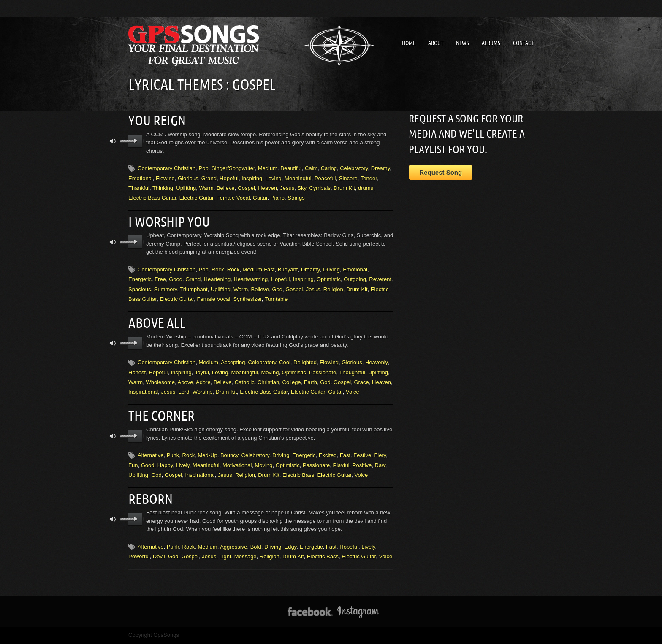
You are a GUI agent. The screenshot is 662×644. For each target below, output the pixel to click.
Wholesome (160, 382)
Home (409, 43)
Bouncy (229, 455)
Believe (226, 188)
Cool (285, 362)
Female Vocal (233, 198)
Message (246, 556)
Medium (268, 168)
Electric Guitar (197, 198)
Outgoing (355, 279)
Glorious (188, 178)
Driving (331, 269)
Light (225, 556)
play (135, 141)
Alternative (151, 455)
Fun (133, 465)
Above (186, 382)
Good (176, 279)
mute (113, 141)
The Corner (161, 416)
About (436, 43)
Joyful (202, 372)
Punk (173, 455)
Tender (369, 178)
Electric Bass (298, 475)
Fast (345, 455)
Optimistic (329, 279)
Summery (166, 289)
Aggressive (233, 547)
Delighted (305, 362)
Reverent (380, 279)
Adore (203, 382)
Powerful (139, 556)
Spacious (140, 289)
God (277, 289)
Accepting (233, 362)
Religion (333, 289)
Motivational (237, 465)
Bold (256, 547)
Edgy (291, 547)
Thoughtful (352, 372)
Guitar (260, 198)
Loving (274, 178)
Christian (268, 382)
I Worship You (169, 222)
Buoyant (288, 269)
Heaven (267, 188)
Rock (218, 269)
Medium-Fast (259, 269)
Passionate (323, 372)
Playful (341, 465)
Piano (278, 198)
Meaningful (298, 178)
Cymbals (320, 188)
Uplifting (186, 188)
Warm (206, 188)
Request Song (441, 172)
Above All (157, 323)
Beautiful (291, 168)
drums (366, 188)
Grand (209, 178)
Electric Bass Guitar (152, 198)
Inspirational (143, 392)
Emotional (141, 178)
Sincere (348, 178)
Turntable (276, 299)
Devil (159, 556)
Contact (523, 43)
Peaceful (325, 178)
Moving (270, 372)
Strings (296, 198)
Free (160, 279)
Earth (311, 382)
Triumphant (194, 289)
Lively (183, 465)
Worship (202, 392)
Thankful (139, 188)
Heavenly (376, 362)
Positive (362, 465)
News (463, 43)
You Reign (157, 120)
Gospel (246, 188)
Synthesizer (248, 299)
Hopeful (229, 178)
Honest (137, 372)
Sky (302, 188)
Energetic (140, 279)
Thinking (163, 188)
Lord (184, 392)
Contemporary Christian (167, 168)
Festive (362, 455)
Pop (204, 168)
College (292, 382)
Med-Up (207, 455)
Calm (311, 168)
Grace (361, 382)
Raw (380, 465)
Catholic (245, 382)
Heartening (217, 279)
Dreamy (381, 168)
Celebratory (354, 168)
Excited (328, 455)
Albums (491, 43)
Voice (353, 392)
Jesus (287, 188)
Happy (165, 465)
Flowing (165, 178)
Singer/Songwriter (233, 168)
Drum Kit (344, 188)
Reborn (151, 499)
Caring (329, 168)
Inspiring (252, 178)
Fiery (380, 455)
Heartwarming (251, 279)
